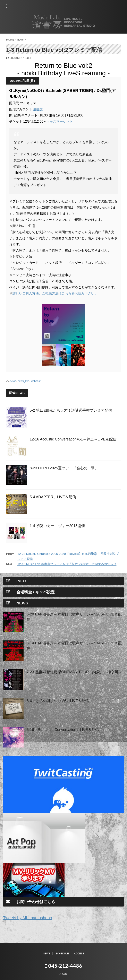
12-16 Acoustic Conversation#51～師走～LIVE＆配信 (73, 439)
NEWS (46, 954)
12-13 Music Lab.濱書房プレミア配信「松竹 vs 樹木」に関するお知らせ (67, 564)
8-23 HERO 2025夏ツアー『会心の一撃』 (64, 468)
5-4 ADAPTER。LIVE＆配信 (53, 497)
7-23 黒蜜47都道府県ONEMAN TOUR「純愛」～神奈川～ (74, 672)
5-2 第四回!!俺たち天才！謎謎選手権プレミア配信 (71, 410)
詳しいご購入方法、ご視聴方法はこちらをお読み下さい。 (55, 293)
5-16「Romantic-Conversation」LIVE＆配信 (63, 730)
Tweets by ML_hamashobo (28, 918)
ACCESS (79, 954)
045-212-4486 (63, 966)
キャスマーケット (60, 121)
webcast (36, 381)
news (13, 381)
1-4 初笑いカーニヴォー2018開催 (57, 526)
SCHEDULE (62, 954)
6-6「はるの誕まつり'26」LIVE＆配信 (58, 701)
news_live (23, 381)
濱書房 (38, 109)
